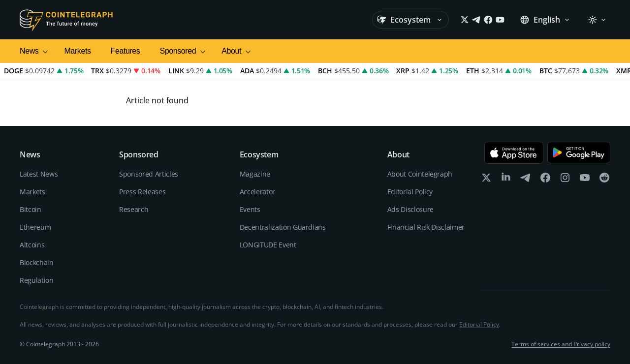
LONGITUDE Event (268, 245)
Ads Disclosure (410, 209)
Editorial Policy (410, 192)
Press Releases (142, 192)
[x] (486, 180)
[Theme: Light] (597, 20)
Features (126, 51)
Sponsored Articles (149, 174)
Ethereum (35, 227)
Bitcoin (31, 209)
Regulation (37, 280)
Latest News (39, 174)
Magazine (255, 174)
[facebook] (545, 180)
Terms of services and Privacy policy (561, 344)
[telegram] (526, 180)
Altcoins (32, 245)
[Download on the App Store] (514, 153)
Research (134, 209)
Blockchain (37, 262)
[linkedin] (506, 180)
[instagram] (565, 180)
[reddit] (604, 180)
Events (250, 209)
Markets (77, 51)
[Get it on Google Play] (579, 153)
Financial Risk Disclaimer (426, 227)
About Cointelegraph (420, 174)
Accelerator (257, 192)
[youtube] (585, 180)
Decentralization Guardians (283, 227)
